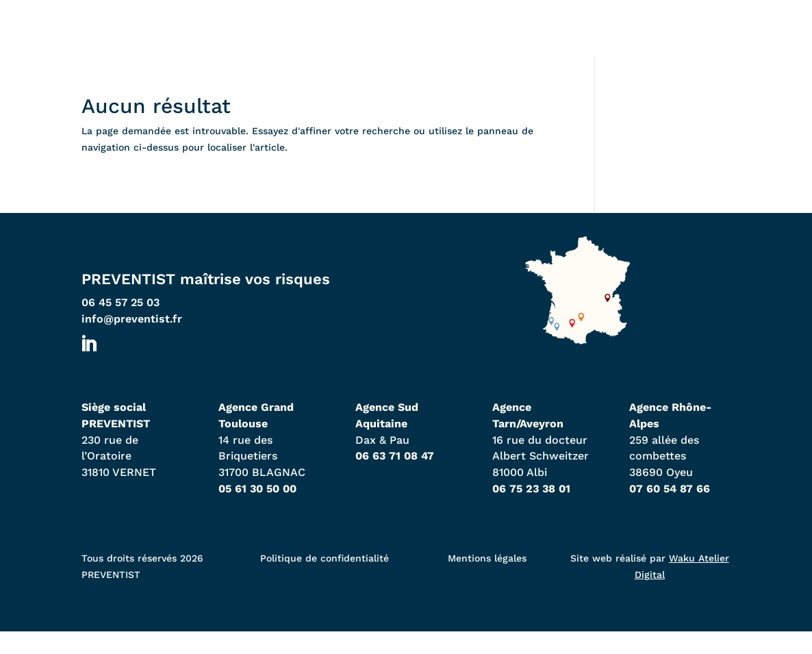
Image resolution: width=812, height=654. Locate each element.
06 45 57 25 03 (120, 325)
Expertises (458, 42)
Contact (679, 42)
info (132, 341)
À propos (572, 42)
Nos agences (332, 42)
